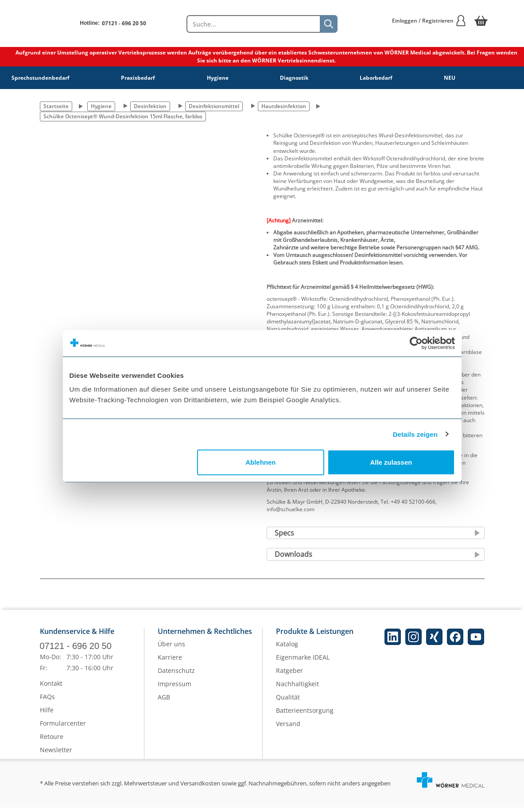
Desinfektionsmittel (214, 106)
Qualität (288, 702)
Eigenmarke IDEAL (303, 662)
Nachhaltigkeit (297, 689)
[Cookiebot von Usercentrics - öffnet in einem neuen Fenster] (416, 343)
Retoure (52, 741)
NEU (450, 78)
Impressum (175, 689)
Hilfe (47, 714)
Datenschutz (176, 675)
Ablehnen (260, 462)
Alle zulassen (391, 462)
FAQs (47, 701)
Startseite (56, 106)
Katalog (287, 649)
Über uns (171, 649)
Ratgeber (289, 675)
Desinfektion (150, 106)
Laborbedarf (376, 78)
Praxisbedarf (138, 78)
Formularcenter (63, 728)
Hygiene (218, 78)
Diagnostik (294, 78)
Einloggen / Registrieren (429, 21)
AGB (164, 702)
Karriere (170, 662)
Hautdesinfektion (284, 106)
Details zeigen (415, 434)
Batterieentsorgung (305, 715)
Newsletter (56, 754)
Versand (288, 728)
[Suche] (329, 24)
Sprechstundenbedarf (41, 78)
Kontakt (51, 688)
